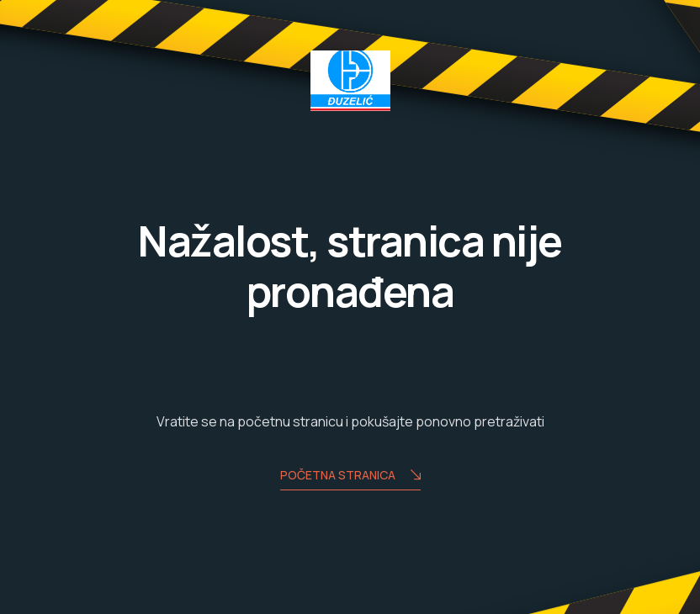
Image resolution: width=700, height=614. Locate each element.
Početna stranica (350, 476)
